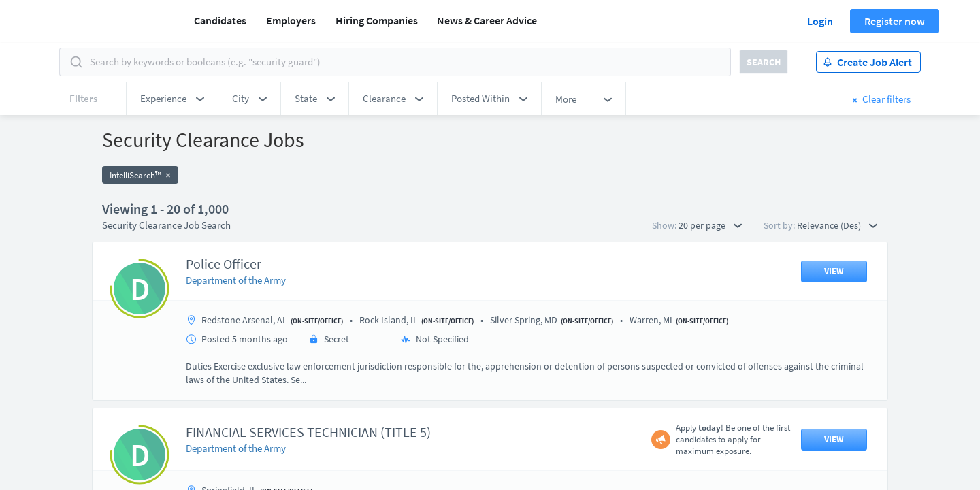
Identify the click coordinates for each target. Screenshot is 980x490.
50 (568, 371)
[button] (172, 99)
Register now (895, 21)
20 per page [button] (710, 225)
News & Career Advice (487, 20)
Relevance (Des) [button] (837, 225)
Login (820, 21)
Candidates (220, 20)
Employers (291, 20)
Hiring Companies (377, 20)
